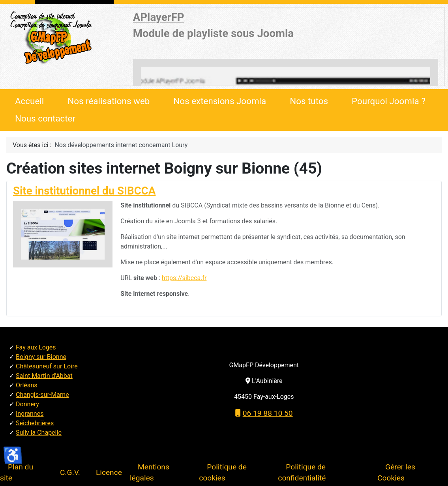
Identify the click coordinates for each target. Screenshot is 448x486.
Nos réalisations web (109, 101)
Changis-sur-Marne (42, 395)
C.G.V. (70, 472)
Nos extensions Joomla (220, 101)
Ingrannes (30, 414)
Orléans (27, 385)
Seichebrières (35, 423)
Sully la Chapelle (39, 433)
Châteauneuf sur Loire (47, 366)
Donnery (27, 404)
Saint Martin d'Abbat (44, 376)
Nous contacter (45, 118)
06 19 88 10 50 (264, 413)
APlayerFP (159, 17)
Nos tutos (309, 101)
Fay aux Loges (36, 347)
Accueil (29, 101)
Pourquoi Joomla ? (389, 101)
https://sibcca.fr (184, 278)
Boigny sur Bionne (41, 357)
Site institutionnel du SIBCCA (84, 191)
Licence (109, 472)
